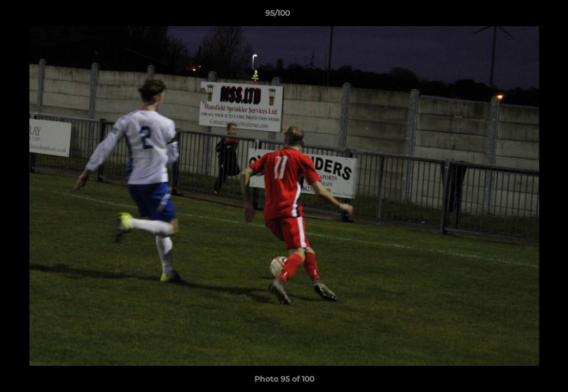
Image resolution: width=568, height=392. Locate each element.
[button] (522, 16)
